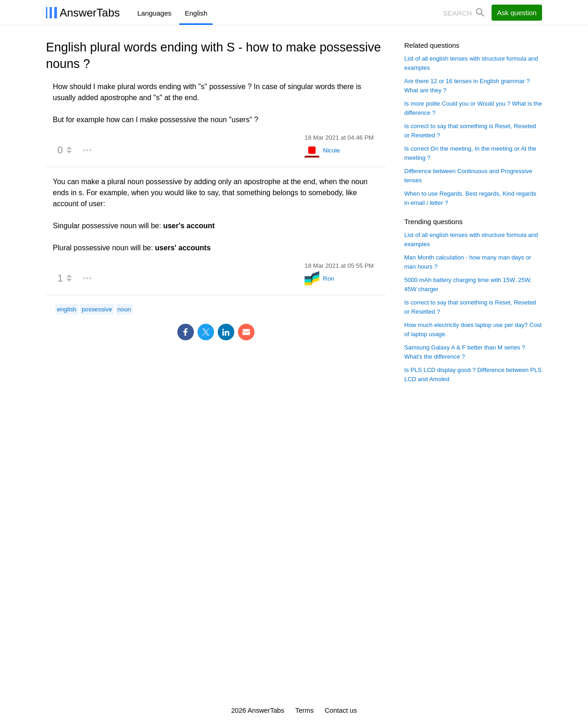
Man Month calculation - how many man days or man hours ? (468, 262)
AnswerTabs (90, 13)
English (196, 13)
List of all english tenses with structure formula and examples (471, 63)
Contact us (341, 710)
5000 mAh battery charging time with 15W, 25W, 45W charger (468, 284)
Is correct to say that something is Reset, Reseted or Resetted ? (470, 131)
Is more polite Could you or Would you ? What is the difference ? (473, 108)
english (67, 309)
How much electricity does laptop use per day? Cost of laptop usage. (473, 330)
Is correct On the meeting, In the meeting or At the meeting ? (470, 153)
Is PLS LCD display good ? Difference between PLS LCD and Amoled (473, 375)
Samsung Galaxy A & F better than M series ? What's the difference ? (465, 352)
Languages (154, 13)
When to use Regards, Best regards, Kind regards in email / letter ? (470, 198)
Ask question (517, 13)
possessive (97, 309)
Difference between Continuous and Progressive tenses (468, 176)
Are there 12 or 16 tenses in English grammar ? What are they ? (467, 86)
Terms (305, 710)
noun (124, 309)
